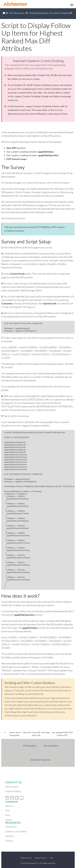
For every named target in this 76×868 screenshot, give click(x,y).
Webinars (10, 836)
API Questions (30, 746)
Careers (9, 820)
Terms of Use (26, 858)
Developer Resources (41, 760)
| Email (36, 735)
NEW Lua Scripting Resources (38, 68)
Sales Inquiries (12, 787)
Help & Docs (11, 827)
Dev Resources (17, 13)
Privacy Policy (41, 858)
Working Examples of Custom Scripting (49, 13)
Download (44, 733)
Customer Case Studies (16, 832)
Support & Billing (13, 791)
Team (8, 811)
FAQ (51, 858)
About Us (10, 806)
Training (9, 841)
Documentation (51, 746)
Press (8, 815)
